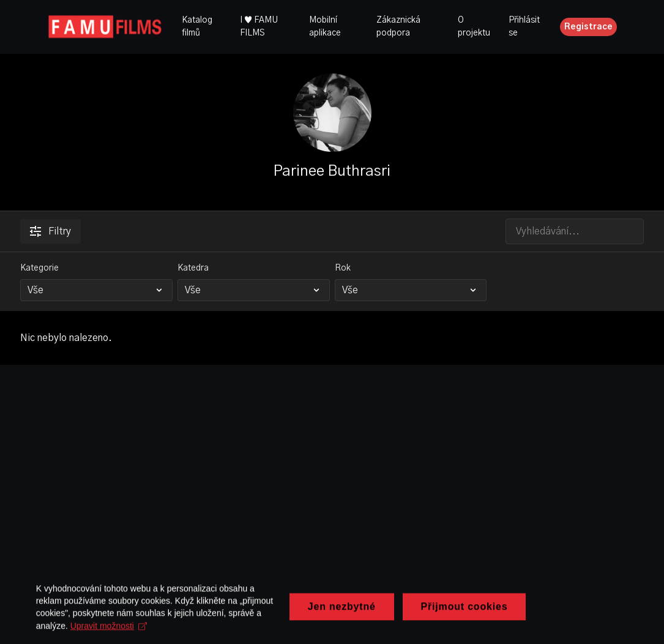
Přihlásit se (524, 27)
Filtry (50, 231)
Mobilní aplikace (325, 27)
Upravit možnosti (151, 633)
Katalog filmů (197, 27)
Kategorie (39, 268)
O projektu (474, 27)
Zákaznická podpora (398, 27)
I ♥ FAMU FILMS (259, 27)
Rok (343, 268)
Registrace (588, 27)
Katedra (193, 268)
